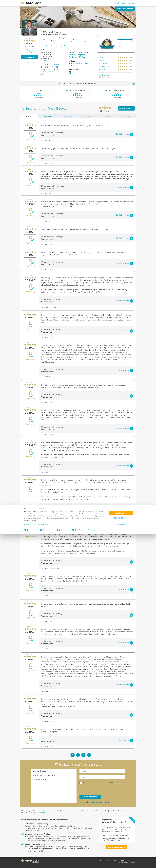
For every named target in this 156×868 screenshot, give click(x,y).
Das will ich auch (119, 3)
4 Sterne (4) (68, 116)
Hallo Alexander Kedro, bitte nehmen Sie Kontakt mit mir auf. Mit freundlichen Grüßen (54, 786)
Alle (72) (29, 116)
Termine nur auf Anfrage (77, 57)
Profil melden (41, 813)
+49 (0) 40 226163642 (51, 65)
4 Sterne (120, 41)
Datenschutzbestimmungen (41, 859)
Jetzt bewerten (30, 57)
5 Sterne (120, 38)
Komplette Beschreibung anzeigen (53, 46)
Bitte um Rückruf (88, 783)
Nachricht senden (90, 797)
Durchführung (104, 66)
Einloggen (131, 3)
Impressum (28, 859)
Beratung (102, 69)
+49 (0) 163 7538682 (51, 67)
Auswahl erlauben (121, 852)
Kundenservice (104, 75)
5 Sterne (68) (48, 116)
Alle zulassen (121, 847)
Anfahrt (46, 61)
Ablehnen (121, 858)
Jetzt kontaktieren (125, 8)
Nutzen (102, 60)
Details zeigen (92, 864)
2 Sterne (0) (107, 116)
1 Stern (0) (127, 116)
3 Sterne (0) (87, 116)
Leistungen (103, 63)
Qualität (102, 57)
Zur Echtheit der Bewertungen (29, 51)
